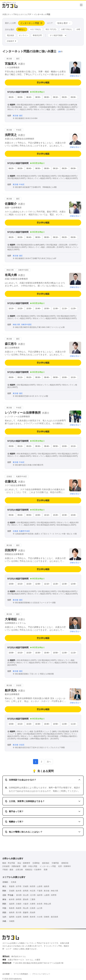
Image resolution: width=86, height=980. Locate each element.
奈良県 (40, 904)
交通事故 (36, 863)
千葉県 (40, 891)
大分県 (40, 917)
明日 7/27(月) (51, 29)
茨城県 (12, 891)
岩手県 (19, 886)
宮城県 (26, 886)
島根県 (19, 908)
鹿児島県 (54, 917)
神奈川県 (54, 891)
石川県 (33, 895)
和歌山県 (47, 904)
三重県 (33, 899)
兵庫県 (33, 904)
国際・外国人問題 (30, 866)
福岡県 (12, 917)
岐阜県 (12, 899)
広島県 (33, 908)
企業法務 (19, 870)
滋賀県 (12, 904)
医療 (46, 870)
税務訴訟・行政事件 (33, 870)
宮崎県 (47, 917)
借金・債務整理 (24, 863)
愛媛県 (26, 913)
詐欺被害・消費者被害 (11, 866)
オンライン (23, 35)
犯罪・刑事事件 (65, 866)
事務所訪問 (37, 35)
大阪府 (26, 904)
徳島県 (12, 913)
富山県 (26, 895)
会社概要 (6, 974)
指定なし (22, 29)
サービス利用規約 (21, 974)
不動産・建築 (8, 870)
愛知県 (26, 899)
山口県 (40, 908)
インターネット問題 (48, 866)
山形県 (40, 886)
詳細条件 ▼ (12, 41)
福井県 (40, 895)
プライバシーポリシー (41, 974)
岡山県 (26, 908)
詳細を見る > (75, 76)
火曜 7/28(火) (66, 29)
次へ (49, 762)
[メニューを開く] (81, 5)
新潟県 (19, 895)
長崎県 (26, 917)
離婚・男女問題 (9, 863)
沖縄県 (12, 921)
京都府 (19, 904)
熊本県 (33, 917)
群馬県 (26, 891)
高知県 (33, 913)
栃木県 (19, 891)
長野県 (54, 895)
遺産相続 (46, 863)
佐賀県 (19, 917)
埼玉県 (33, 891)
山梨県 (47, 895)
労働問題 (55, 863)
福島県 (47, 886)
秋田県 (33, 886)
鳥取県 (12, 908)
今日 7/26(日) (35, 29)
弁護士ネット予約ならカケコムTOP (17, 14)
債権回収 (65, 863)
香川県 (19, 913)
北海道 (14, 882)
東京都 (47, 891)
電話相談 (11, 35)
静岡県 (19, 899)
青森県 (12, 886)
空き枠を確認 (43, 82)
